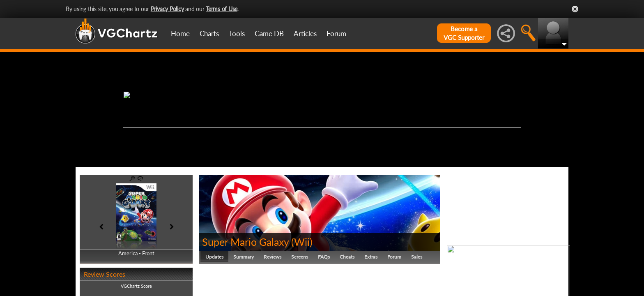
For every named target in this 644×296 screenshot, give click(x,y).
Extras (371, 257)
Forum (336, 34)
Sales (417, 257)
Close (575, 9)
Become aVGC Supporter (464, 33)
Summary (244, 257)
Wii (302, 242)
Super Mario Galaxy (245, 242)
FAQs (324, 257)
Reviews (273, 257)
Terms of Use (222, 9)
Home (180, 34)
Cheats (347, 257)
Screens (300, 257)
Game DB (269, 34)
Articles (305, 34)
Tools (237, 34)
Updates (214, 257)
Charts (209, 34)
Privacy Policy (167, 9)
